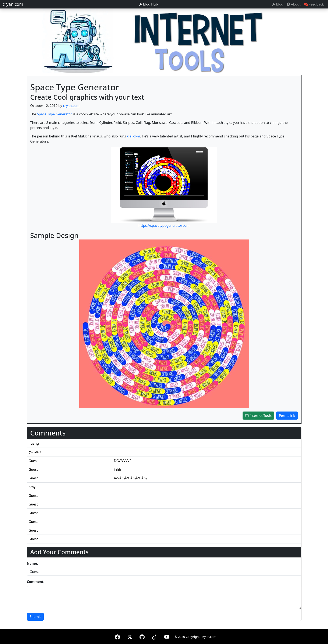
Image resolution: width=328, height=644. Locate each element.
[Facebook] (117, 636)
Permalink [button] (287, 416)
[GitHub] (142, 636)
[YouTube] (167, 636)
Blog (278, 4)
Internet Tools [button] (259, 416)
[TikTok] (154, 636)
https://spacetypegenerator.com (164, 225)
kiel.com (133, 136)
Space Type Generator (54, 114)
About (294, 4)
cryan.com (13, 4)
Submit (35, 617)
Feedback (314, 4)
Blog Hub (149, 4)
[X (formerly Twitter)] (130, 636)
